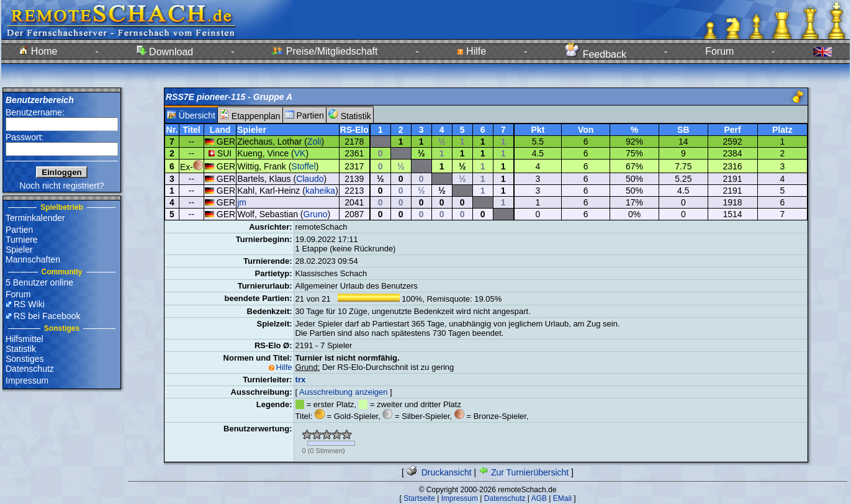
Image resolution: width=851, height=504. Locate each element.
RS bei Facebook (47, 316)
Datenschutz (30, 369)
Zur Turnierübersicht (524, 472)
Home (38, 51)
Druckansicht (439, 472)
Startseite (419, 498)
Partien (19, 230)
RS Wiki (29, 304)
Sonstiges (25, 359)
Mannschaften (33, 259)
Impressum (27, 380)
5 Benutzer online (39, 282)
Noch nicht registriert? (61, 186)
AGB (539, 498)
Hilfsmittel (25, 339)
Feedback (596, 54)
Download (165, 52)
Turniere (22, 240)
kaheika (320, 191)
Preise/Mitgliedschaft (325, 51)
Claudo (310, 179)
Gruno (316, 214)
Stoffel (303, 166)
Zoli (314, 142)
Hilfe (471, 51)
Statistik (21, 349)
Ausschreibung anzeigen (343, 392)
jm (242, 202)
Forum (719, 51)
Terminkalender (35, 218)
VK (300, 153)
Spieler (19, 250)
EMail (562, 498)
